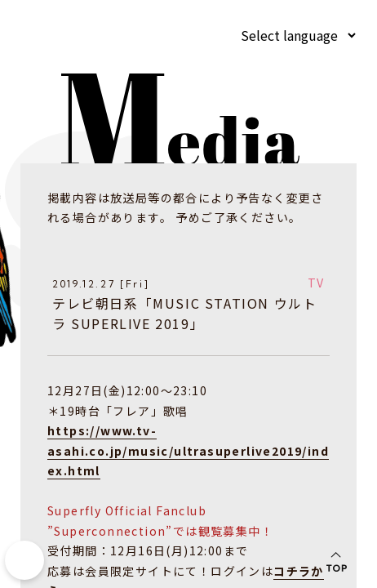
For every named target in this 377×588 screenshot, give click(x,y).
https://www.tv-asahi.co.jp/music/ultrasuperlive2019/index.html (188, 450)
